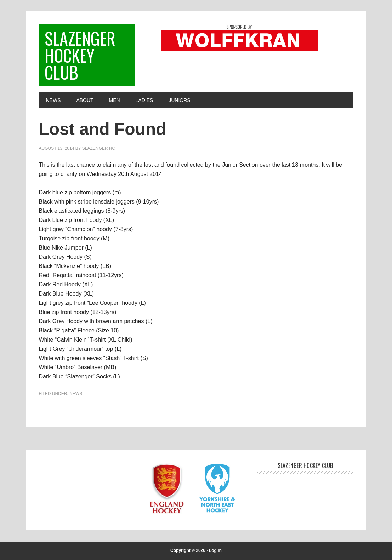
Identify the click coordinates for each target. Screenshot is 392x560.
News (76, 394)
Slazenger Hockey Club (80, 55)
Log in (215, 550)
